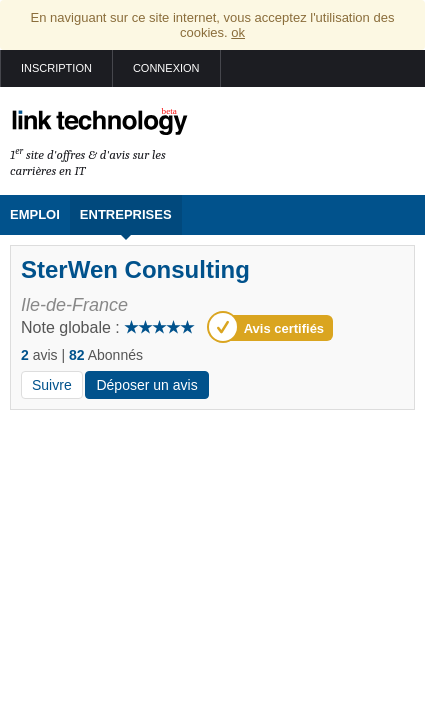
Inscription (56, 68)
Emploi (35, 214)
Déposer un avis (146, 385)
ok (238, 32)
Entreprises (126, 214)
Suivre (52, 385)
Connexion (166, 68)
